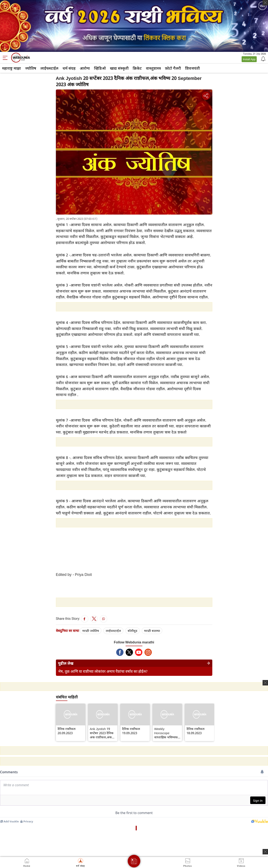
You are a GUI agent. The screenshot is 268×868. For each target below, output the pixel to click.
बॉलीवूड (133, 631)
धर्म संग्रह (69, 68)
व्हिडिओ (100, 68)
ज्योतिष (31, 68)
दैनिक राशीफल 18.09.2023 (196, 731)
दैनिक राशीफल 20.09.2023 (67, 731)
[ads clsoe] (265, 852)
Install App (249, 59)
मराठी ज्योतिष (91, 631)
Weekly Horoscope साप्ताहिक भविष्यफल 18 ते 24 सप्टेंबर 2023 (167, 733)
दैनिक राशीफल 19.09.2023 (131, 731)
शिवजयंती (192, 68)
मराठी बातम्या (152, 631)
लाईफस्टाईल (49, 68)
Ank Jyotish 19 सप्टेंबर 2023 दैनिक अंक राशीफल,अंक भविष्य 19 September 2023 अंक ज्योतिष (102, 733)
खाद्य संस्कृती (119, 68)
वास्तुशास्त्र (153, 68)
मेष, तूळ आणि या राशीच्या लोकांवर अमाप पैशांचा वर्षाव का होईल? (103, 671)
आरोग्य (85, 68)
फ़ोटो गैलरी (173, 68)
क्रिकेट (137, 68)
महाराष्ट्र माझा (12, 68)
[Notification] (263, 59)
